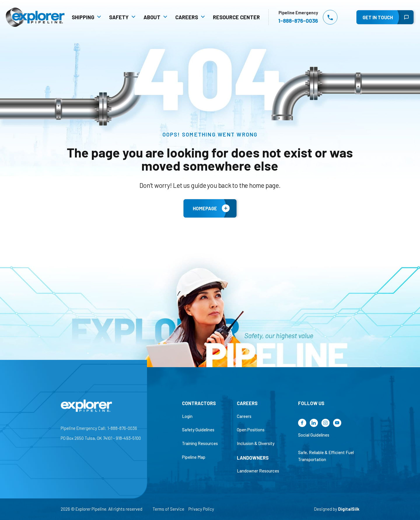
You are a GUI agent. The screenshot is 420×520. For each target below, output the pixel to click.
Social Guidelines (314, 435)
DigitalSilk (349, 509)
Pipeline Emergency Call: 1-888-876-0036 (99, 428)
